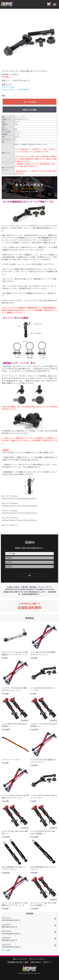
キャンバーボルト (9, 87)
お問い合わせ (36, 962)
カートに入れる (30, 102)
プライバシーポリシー (38, 959)
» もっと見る (6, 950)
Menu (55, 3)
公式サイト (47, 962)
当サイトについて (20, 959)
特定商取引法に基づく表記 (18, 962)
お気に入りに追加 (30, 110)
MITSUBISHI (24, 89)
